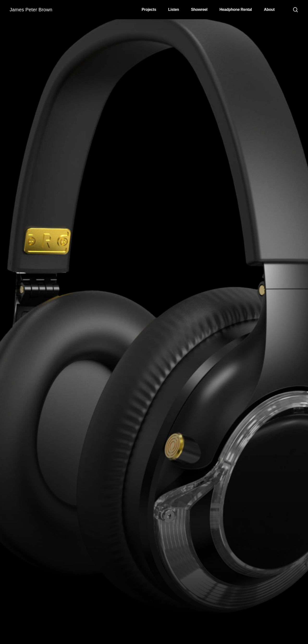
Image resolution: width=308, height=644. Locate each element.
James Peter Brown (31, 10)
